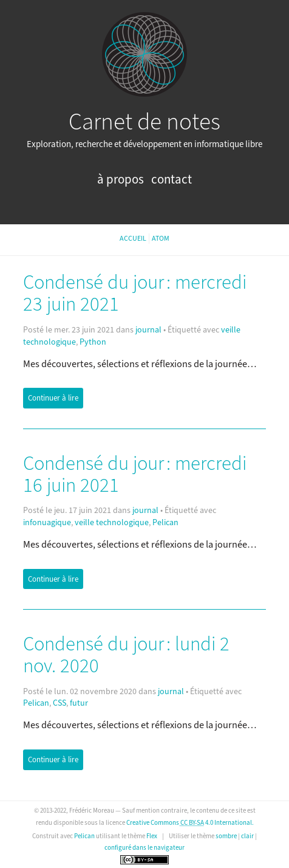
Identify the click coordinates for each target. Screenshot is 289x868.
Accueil (133, 239)
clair (247, 836)
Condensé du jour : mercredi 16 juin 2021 (135, 475)
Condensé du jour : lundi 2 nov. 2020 (126, 655)
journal (148, 330)
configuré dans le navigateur (144, 848)
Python (93, 342)
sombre (226, 836)
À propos (122, 180)
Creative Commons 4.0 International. (190, 823)
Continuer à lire (53, 398)
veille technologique (112, 523)
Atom (161, 239)
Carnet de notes (144, 122)
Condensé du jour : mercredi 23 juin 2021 (135, 294)
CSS (59, 703)
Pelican (165, 523)
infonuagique (47, 523)
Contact (172, 180)
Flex (152, 836)
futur (79, 703)
